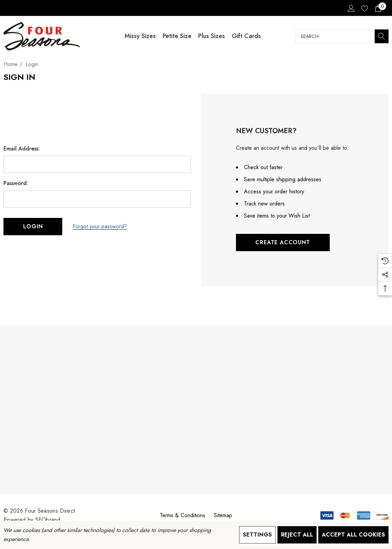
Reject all (297, 535)
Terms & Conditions (183, 515)
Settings (257, 535)
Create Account (282, 242)
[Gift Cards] (246, 36)
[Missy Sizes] (140, 36)
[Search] (382, 36)
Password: (16, 183)
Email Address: (22, 149)
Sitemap (223, 515)
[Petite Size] (177, 36)
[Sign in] (351, 8)
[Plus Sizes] (212, 36)
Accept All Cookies (353, 535)
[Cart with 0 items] (378, 8)
